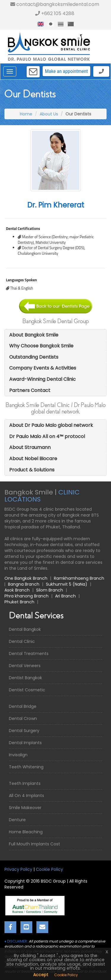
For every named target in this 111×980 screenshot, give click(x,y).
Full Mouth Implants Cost (34, 844)
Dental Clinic (22, 641)
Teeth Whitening (26, 767)
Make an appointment (66, 71)
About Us (49, 114)
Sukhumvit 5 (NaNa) (67, 584)
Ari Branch (65, 596)
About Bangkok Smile (34, 335)
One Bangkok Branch (26, 578)
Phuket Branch (19, 602)
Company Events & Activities (43, 368)
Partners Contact (30, 390)
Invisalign (18, 755)
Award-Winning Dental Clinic (42, 379)
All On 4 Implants (26, 796)
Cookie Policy (49, 869)
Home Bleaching (26, 832)
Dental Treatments (29, 654)
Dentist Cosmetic (27, 690)
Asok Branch (17, 590)
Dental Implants (25, 743)
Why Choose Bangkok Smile (41, 346)
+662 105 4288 (55, 13)
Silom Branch (50, 590)
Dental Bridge (23, 706)
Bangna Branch (24, 584)
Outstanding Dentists (34, 357)
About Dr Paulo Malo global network (51, 425)
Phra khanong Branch (26, 596)
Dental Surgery (24, 731)
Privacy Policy (18, 869)
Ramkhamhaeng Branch (79, 578)
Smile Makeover (25, 808)
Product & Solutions (32, 470)
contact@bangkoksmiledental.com (55, 4)
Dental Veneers (25, 666)
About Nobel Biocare (33, 459)
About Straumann (30, 447)
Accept (41, 975)
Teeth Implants (25, 783)
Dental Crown (23, 718)
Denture (17, 820)
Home (26, 114)
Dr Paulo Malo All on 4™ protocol (47, 436)
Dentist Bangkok (25, 678)
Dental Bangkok (25, 629)
